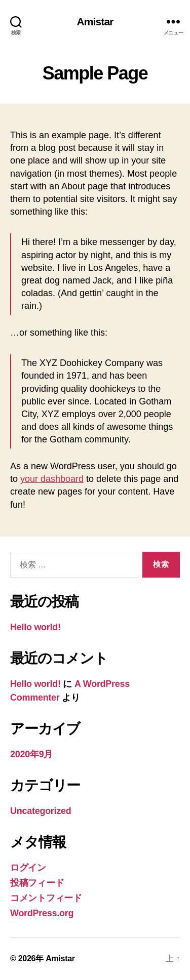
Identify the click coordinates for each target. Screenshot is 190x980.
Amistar (95, 22)
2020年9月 (31, 754)
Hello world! (35, 627)
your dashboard (52, 479)
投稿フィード (37, 883)
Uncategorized (41, 811)
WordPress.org (42, 913)
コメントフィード (46, 898)
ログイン (28, 868)
